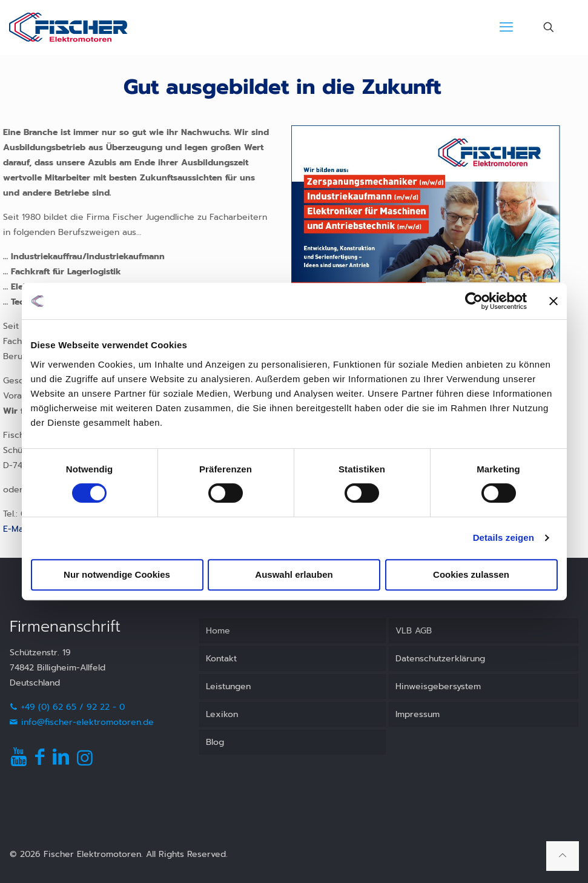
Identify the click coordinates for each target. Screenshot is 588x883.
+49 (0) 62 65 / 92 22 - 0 (67, 707)
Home (218, 631)
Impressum (418, 714)
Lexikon (222, 714)
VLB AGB (414, 631)
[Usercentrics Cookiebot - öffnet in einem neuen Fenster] (474, 301)
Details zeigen (504, 537)
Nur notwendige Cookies (117, 574)
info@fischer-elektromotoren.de (82, 722)
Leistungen (228, 686)
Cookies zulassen (471, 574)
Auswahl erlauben (294, 574)
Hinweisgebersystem (438, 686)
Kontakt (221, 659)
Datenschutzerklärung (440, 659)
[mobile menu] (506, 27)
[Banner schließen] (553, 301)
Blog (215, 742)
